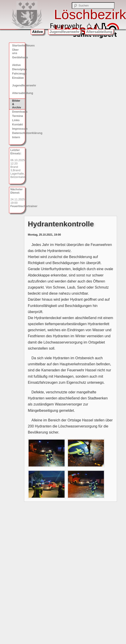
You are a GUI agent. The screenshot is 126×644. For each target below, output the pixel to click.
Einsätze (18, 78)
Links (16, 120)
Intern (16, 137)
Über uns (15, 51)
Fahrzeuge (19, 73)
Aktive (38, 32)
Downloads (19, 112)
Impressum (19, 129)
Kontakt (18, 124)
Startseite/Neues (19, 45)
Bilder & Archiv (17, 104)
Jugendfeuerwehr (64, 32)
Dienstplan (19, 69)
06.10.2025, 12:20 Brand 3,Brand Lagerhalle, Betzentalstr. (18, 163)
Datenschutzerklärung (19, 133)
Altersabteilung (99, 32)
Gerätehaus (19, 57)
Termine (18, 116)
